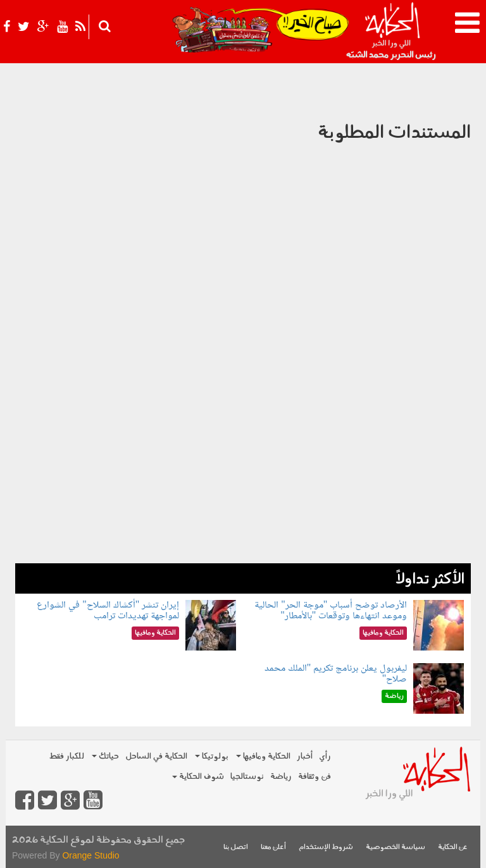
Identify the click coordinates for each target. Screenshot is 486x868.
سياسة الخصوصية (396, 847)
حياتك (105, 756)
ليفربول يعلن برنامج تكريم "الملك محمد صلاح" (336, 674)
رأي (325, 756)
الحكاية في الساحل (156, 756)
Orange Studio (90, 855)
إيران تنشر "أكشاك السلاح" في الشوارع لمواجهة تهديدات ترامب (108, 611)
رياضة (281, 777)
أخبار (305, 756)
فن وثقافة (315, 777)
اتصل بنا (236, 847)
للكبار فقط (66, 756)
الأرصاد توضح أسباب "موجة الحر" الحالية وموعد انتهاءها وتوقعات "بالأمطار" (331, 611)
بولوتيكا (212, 756)
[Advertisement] (243, 475)
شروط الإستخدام (326, 847)
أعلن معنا (273, 847)
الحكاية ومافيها (263, 756)
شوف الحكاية (198, 777)
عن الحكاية (453, 847)
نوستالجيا (247, 777)
